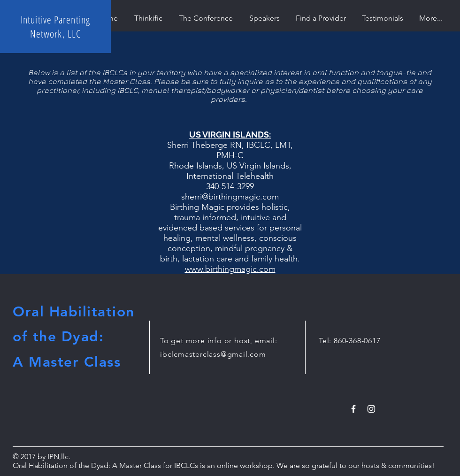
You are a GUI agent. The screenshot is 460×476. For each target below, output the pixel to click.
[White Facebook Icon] (353, 409)
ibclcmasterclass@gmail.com (213, 354)
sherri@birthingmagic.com (230, 197)
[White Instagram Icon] (371, 409)
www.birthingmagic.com (230, 269)
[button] (321, 18)
